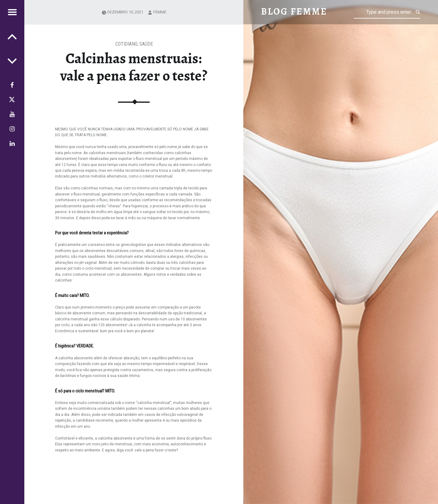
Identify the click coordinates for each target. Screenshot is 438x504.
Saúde (146, 44)
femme (160, 12)
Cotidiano (126, 44)
